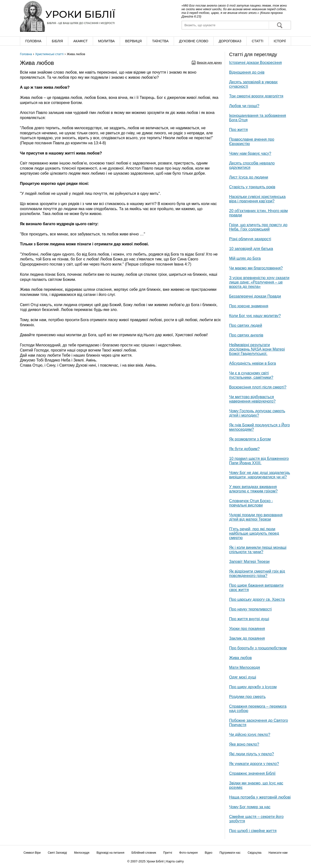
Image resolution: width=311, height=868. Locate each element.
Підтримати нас (230, 853)
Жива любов (240, 658)
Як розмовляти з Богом (250, 439)
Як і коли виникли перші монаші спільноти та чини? (258, 550)
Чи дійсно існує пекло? (250, 735)
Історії (280, 41)
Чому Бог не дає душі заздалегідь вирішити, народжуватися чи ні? (260, 475)
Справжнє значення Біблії (252, 773)
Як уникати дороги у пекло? (254, 764)
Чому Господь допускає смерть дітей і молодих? (257, 413)
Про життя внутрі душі (249, 619)
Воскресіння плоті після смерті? (258, 387)
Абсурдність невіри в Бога (253, 363)
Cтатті (257, 41)
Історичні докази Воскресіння (255, 63)
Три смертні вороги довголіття (256, 96)
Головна (33, 41)
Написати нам (278, 853)
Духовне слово (194, 41)
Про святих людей (246, 325)
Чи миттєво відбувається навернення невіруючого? (252, 399)
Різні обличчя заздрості (250, 239)
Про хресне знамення (249, 306)
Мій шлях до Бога (245, 258)
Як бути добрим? (244, 449)
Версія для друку (210, 63)
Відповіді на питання (110, 853)
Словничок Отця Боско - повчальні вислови (251, 503)
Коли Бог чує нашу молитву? (255, 316)
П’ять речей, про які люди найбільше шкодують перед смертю (254, 533)
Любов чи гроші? (244, 106)
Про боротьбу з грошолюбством (258, 648)
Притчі (168, 853)
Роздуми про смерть (247, 697)
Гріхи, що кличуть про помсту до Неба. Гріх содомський (258, 227)
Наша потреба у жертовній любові (260, 797)
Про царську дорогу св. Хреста (257, 599)
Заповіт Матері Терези (249, 562)
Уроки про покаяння (247, 629)
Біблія (57, 41)
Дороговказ (230, 41)
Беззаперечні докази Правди (255, 296)
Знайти (280, 25)
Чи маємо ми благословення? (256, 268)
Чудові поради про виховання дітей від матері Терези (256, 517)
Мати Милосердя (245, 667)
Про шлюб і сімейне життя (253, 831)
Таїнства (160, 41)
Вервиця (133, 41)
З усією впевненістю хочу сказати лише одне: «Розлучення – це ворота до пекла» (259, 282)
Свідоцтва (255, 853)
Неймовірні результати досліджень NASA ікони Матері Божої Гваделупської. (257, 349)
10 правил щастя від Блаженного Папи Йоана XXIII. (259, 461)
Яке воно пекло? (244, 744)
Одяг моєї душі (243, 677)
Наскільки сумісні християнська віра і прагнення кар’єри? (257, 199)
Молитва (106, 41)
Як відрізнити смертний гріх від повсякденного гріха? (257, 573)
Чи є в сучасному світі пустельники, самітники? (251, 375)
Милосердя (82, 853)
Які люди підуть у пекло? (251, 754)
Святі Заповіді (57, 853)
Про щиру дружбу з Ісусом (253, 687)
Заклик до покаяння (247, 638)
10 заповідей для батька (251, 249)
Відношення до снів (247, 72)
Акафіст (81, 41)
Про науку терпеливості (250, 609)
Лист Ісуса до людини (249, 177)
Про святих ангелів (246, 335)
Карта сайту (175, 861)
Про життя (238, 130)
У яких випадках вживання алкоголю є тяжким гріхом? (253, 489)
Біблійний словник (144, 853)
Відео (209, 853)
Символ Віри (32, 853)
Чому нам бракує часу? (250, 153)
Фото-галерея (189, 853)
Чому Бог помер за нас (250, 807)
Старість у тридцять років (252, 187)
